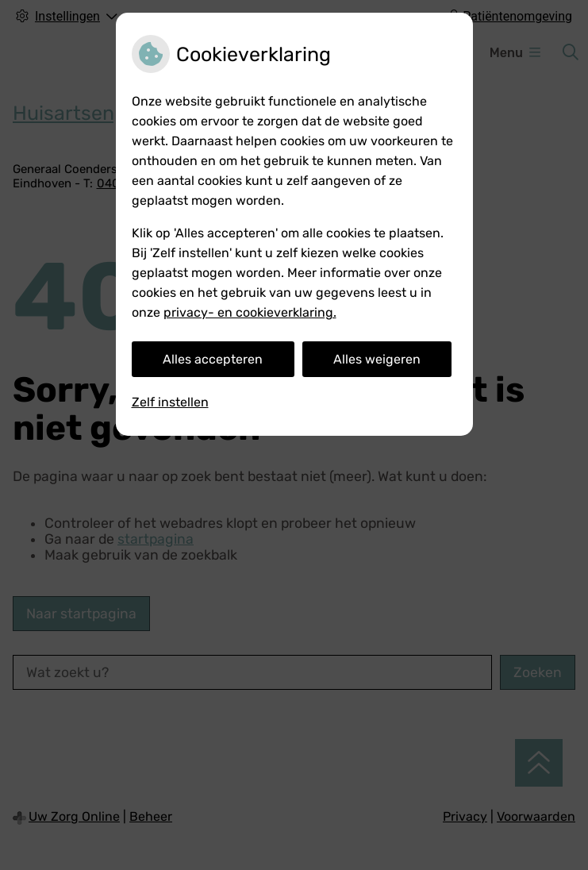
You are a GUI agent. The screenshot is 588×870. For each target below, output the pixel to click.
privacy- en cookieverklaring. (250, 312)
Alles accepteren (213, 359)
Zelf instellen (170, 402)
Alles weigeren (377, 359)
